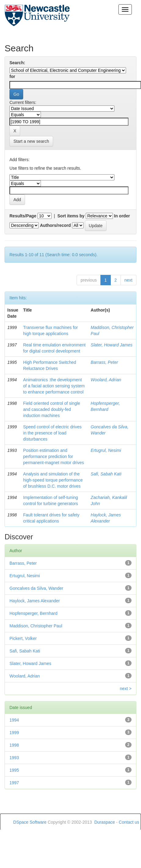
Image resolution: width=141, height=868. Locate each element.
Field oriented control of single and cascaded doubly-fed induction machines (52, 409)
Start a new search (31, 141)
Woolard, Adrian (106, 380)
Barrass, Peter (104, 362)
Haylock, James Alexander (35, 601)
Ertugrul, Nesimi (106, 450)
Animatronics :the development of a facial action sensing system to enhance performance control (54, 386)
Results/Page (23, 216)
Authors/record (55, 225)
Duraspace (105, 822)
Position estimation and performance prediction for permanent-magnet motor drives (54, 456)
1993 (14, 758)
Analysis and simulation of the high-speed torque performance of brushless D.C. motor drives (53, 480)
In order (122, 216)
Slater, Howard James (112, 345)
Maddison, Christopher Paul (36, 626)
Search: (17, 63)
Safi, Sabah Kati (106, 474)
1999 (14, 733)
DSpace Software (30, 822)
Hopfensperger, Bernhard (33, 613)
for (12, 76)
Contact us (129, 822)
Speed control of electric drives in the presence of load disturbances (52, 433)
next (128, 280)
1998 (14, 745)
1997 (14, 783)
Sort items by (71, 216)
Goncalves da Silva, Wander (36, 588)
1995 (14, 770)
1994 (14, 720)
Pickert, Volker (23, 638)
